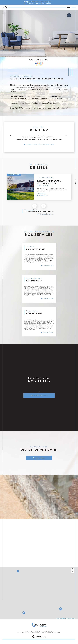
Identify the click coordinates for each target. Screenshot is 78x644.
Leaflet (58, 619)
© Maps (63, 619)
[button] (44, 206)
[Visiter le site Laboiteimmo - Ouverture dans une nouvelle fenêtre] (39, 639)
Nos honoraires (21, 633)
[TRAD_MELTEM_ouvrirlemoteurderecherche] (6, 7)
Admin (42, 633)
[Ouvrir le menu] (68, 8)
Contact (76, 182)
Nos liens (46, 633)
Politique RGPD (53, 633)
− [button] (73, 572)
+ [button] (73, 570)
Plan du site (28, 633)
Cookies (59, 633)
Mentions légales (36, 633)
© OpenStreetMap (71, 619)
